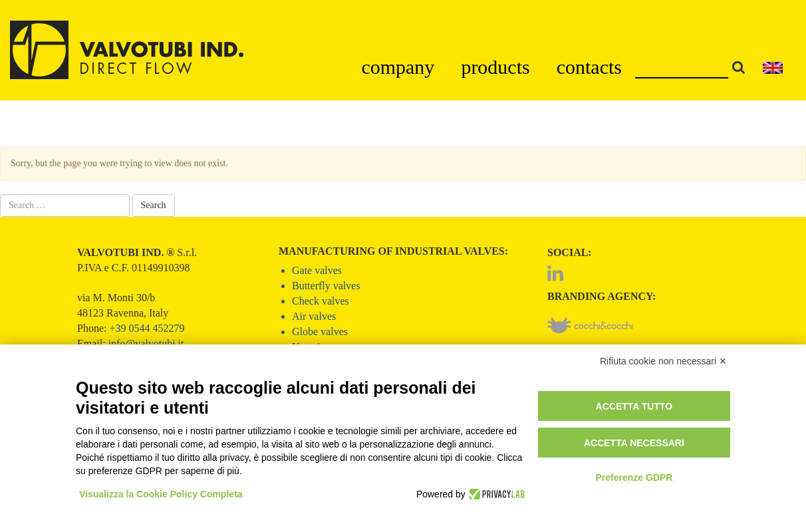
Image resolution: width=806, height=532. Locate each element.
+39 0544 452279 (147, 328)
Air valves (314, 316)
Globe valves (320, 332)
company (398, 67)
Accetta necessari (634, 443)
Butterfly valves (326, 286)
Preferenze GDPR (634, 477)
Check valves (321, 301)
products (495, 67)
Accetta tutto (634, 406)
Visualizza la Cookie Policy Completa (161, 494)
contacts (589, 67)
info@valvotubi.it (146, 343)
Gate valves (317, 270)
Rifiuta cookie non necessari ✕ (663, 361)
